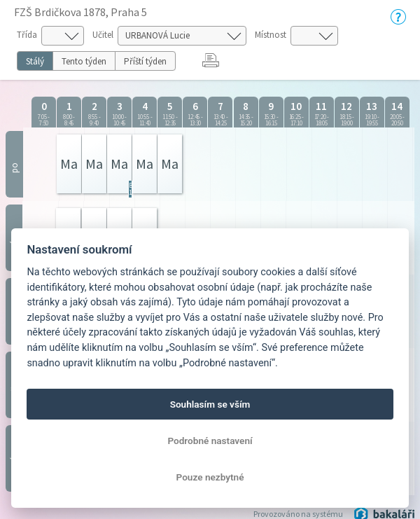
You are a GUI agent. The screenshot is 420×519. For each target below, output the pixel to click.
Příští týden (145, 61)
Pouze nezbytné (210, 477)
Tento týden (84, 61)
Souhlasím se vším (210, 404)
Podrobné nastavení (210, 441)
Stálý (35, 61)
